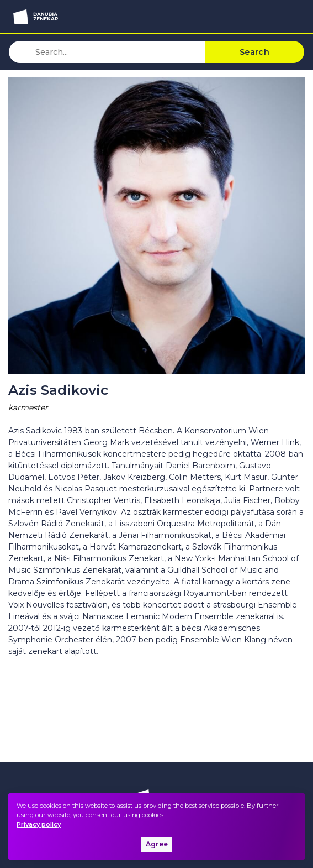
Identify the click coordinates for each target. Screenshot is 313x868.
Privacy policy (39, 824)
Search (254, 52)
